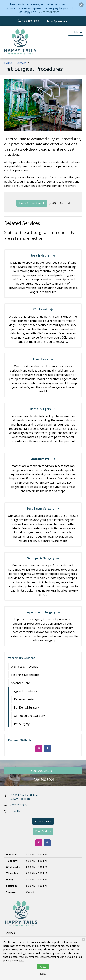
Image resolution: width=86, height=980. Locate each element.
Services (21, 63)
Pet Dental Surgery (26, 707)
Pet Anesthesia (24, 699)
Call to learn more (48, 12)
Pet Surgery (22, 724)
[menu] (76, 32)
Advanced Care (20, 683)
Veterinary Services (22, 658)
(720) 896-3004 (59, 203)
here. (22, 960)
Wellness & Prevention (25, 667)
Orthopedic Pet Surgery (29, 716)
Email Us (15, 811)
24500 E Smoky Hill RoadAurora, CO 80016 (24, 797)
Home (8, 63)
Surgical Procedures (24, 691)
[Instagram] (39, 749)
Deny (43, 974)
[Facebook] (47, 749)
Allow (43, 967)
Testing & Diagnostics (25, 675)
